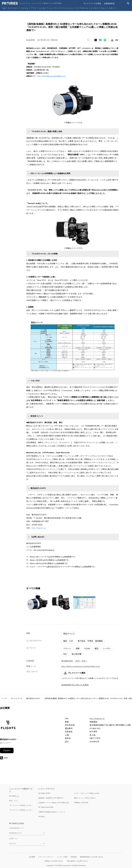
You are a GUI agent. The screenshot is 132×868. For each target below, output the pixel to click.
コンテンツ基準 (62, 857)
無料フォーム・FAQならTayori (85, 798)
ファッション (68, 8)
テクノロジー (13, 8)
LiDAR (87, 649)
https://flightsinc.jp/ (39, 528)
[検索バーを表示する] (128, 3)
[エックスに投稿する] (96, 40)
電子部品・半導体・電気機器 (90, 641)
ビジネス (94, 8)
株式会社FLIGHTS (33, 698)
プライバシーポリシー (46, 857)
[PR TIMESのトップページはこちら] (32, 3)
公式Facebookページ (16, 828)
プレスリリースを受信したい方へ (21, 805)
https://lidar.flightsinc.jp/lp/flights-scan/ (52, 76)
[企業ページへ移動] (8, 726)
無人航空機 (77, 654)
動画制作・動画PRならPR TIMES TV (51, 798)
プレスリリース (16, 698)
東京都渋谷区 (67, 661)
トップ (4, 698)
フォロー (7, 751)
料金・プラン (14, 801)
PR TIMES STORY (44, 793)
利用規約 (74, 857)
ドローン (67, 649)
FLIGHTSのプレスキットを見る (75, 685)
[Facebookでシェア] (100, 40)
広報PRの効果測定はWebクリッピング (52, 812)
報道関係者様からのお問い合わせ (92, 857)
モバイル (25, 8)
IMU (65, 654)
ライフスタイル (82, 8)
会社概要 (32, 857)
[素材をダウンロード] (112, 40)
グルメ (103, 8)
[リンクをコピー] (117, 40)
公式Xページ (13, 838)
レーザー (107, 649)
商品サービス (69, 634)
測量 (78, 649)
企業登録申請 (109, 3)
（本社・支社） (81, 661)
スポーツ (112, 8)
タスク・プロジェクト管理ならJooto (87, 793)
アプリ (34, 8)
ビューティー (54, 8)
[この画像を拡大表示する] (37, 602)
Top (4, 8)
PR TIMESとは (14, 796)
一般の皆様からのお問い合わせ (77, 861)
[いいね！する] (88, 40)
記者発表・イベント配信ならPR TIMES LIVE (54, 803)
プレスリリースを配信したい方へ (21, 810)
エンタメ (43, 8)
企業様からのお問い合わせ (54, 861)
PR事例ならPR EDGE (81, 803)
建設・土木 (68, 641)
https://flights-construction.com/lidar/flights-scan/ (81, 666)
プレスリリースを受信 (92, 3)
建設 (97, 649)
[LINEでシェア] (105, 40)
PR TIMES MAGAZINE (46, 807)
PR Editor (42, 817)
